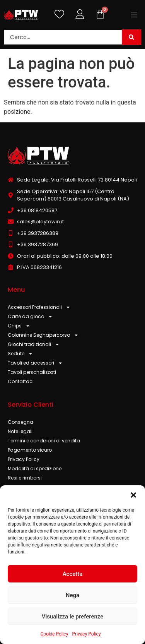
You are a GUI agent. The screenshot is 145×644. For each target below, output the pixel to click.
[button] (133, 495)
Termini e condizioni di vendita (44, 441)
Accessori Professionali (39, 307)
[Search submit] (131, 37)
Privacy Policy (87, 634)
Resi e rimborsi (25, 478)
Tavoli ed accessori (35, 363)
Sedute (20, 354)
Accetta (73, 574)
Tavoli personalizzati (32, 372)
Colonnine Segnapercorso (43, 335)
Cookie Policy (55, 634)
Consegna (20, 422)
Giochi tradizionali (34, 344)
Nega (72, 595)
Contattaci (21, 381)
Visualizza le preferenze (73, 617)
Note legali (20, 431)
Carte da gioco (30, 317)
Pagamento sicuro (30, 450)
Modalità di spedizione (35, 468)
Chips (19, 326)
